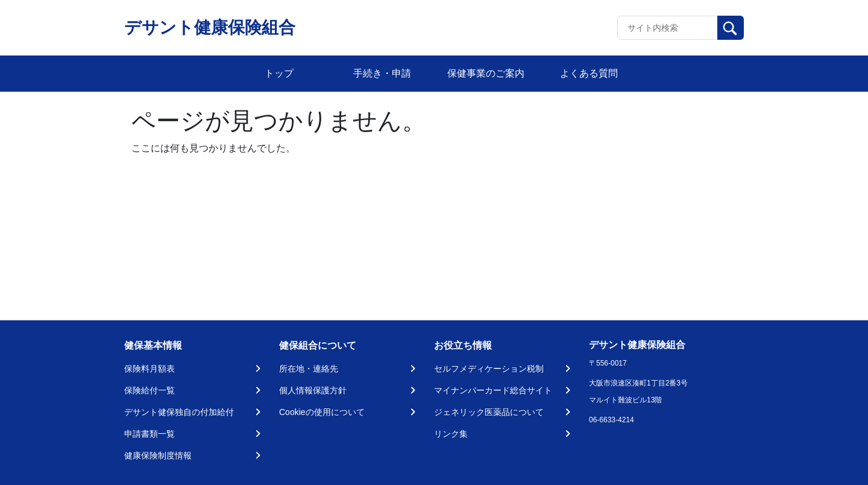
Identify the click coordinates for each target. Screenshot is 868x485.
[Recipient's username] (668, 28)
